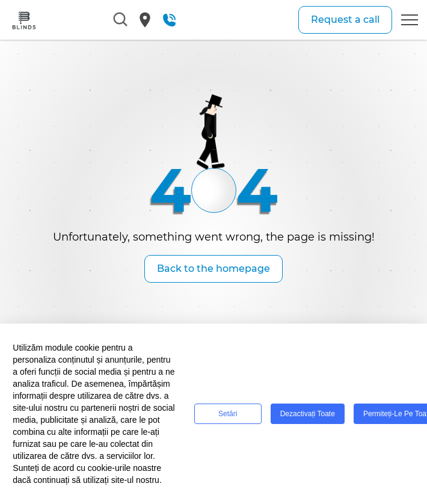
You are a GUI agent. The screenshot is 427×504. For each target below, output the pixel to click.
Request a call (345, 20)
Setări (228, 414)
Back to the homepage (213, 269)
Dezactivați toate (308, 414)
